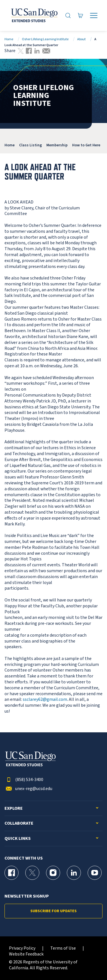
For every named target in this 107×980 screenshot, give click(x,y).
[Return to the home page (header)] (34, 15)
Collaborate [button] (19, 823)
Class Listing (30, 145)
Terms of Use (63, 948)
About (81, 39)
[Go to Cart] (80, 15)
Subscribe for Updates (53, 911)
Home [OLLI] (10, 145)
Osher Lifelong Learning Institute (45, 39)
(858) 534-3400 (24, 780)
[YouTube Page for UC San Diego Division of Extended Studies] (95, 873)
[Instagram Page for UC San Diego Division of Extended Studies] (53, 873)
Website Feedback (26, 954)
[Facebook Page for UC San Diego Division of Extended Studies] (12, 873)
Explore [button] (14, 808)
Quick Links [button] (18, 839)
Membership (57, 145)
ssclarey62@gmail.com (45, 699)
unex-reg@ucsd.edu (28, 789)
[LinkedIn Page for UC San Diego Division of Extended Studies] (74, 873)
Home (9, 39)
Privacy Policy (22, 948)
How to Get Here (86, 145)
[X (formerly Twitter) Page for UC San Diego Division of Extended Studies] (32, 873)
